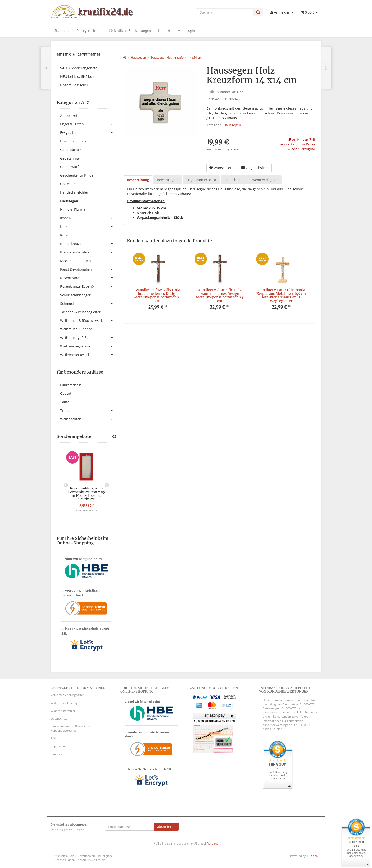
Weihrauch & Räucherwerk (88, 321)
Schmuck (88, 304)
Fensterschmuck (73, 141)
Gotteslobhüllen (73, 184)
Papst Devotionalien (88, 269)
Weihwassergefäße (88, 346)
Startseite (62, 30)
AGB (54, 738)
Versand (236, 150)
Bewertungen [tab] (168, 180)
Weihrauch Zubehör (76, 329)
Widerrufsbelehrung (64, 703)
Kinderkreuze (88, 244)
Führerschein (71, 385)
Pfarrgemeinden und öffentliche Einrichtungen (114, 30)
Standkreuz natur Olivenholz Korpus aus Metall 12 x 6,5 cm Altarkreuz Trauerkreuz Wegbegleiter (281, 295)
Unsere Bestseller (74, 85)
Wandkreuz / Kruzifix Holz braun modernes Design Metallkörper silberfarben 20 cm (158, 295)
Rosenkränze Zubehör (88, 286)
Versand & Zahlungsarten (68, 695)
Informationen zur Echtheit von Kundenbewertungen (71, 728)
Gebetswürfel (71, 167)
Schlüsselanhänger (75, 295)
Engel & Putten (88, 124)
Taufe (65, 402)
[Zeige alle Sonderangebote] (114, 436)
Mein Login (186, 30)
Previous (66, 485)
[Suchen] (225, 12)
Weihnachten (88, 419)
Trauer (88, 411)
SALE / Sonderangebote (79, 68)
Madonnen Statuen (76, 261)
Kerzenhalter (71, 235)
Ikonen (88, 218)
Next (107, 485)
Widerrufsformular (63, 711)
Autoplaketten (71, 115)
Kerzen (88, 227)
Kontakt (164, 30)
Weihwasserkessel (88, 355)
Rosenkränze (88, 278)
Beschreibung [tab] (138, 180)
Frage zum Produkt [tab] (201, 180)
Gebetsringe (70, 158)
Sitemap (56, 754)
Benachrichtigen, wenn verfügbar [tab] (251, 180)
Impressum (58, 746)
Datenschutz (59, 719)
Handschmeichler (74, 192)
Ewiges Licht (88, 133)
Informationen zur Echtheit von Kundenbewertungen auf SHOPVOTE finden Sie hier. (287, 725)
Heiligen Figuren (73, 209)
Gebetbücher (71, 150)
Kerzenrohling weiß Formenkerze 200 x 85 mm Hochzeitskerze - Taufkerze (86, 494)
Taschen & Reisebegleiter (80, 312)
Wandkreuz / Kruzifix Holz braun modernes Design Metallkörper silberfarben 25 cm (220, 295)
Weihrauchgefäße (88, 338)
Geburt (66, 393)
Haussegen (232, 125)
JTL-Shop (312, 856)
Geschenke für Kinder (78, 175)
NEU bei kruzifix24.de (77, 77)
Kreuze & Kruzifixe (88, 252)
